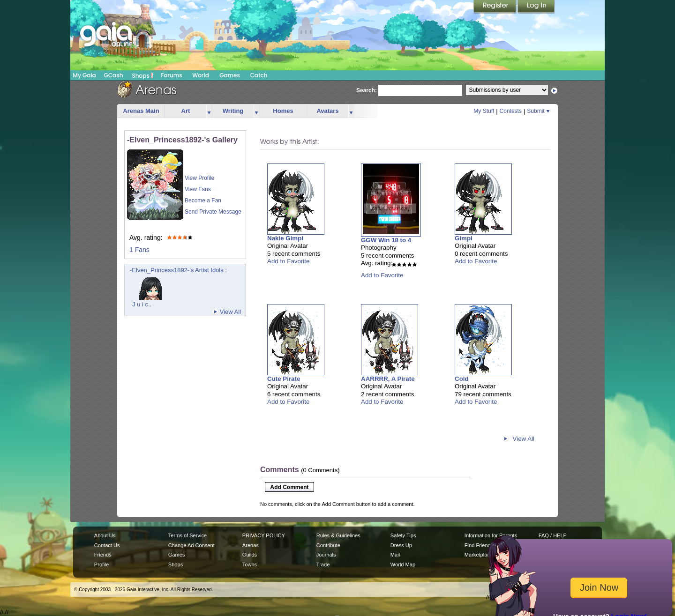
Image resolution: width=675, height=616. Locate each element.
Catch (259, 75)
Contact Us (107, 545)
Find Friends (479, 545)
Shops (143, 75)
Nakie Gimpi (285, 238)
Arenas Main (141, 111)
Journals (326, 555)
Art (186, 111)
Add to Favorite (288, 261)
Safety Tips (403, 535)
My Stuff (484, 111)
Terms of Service (187, 535)
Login (536, 7)
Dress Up (401, 545)
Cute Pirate (284, 379)
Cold (462, 379)
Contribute (328, 545)
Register (495, 7)
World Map (403, 564)
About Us (105, 535)
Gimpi (464, 238)
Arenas (251, 545)
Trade (323, 564)
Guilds (250, 555)
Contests (511, 111)
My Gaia (84, 75)
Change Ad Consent (191, 545)
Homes (283, 111)
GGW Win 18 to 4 (386, 240)
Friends (103, 555)
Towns (250, 564)
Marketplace (479, 555)
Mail (395, 555)
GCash (114, 75)
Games (230, 75)
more (209, 111)
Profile (101, 564)
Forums (171, 75)
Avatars (327, 111)
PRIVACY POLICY (264, 535)
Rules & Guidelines (338, 535)
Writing (233, 111)
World (201, 75)
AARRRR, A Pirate (388, 379)
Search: (367, 90)
